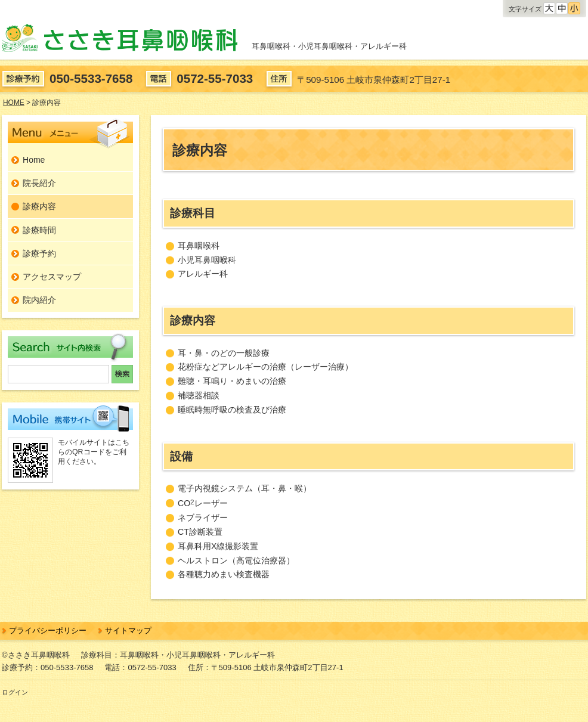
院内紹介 (39, 300)
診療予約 (39, 253)
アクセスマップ (52, 277)
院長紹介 (39, 183)
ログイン (15, 692)
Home (34, 160)
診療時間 (39, 230)
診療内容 (39, 206)
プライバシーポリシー (48, 630)
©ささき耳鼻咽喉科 (36, 655)
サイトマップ (128, 630)
